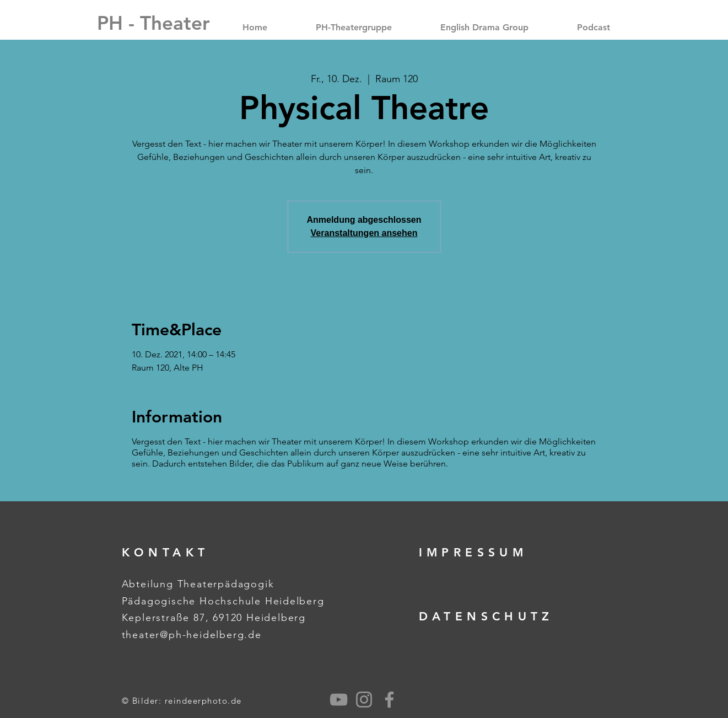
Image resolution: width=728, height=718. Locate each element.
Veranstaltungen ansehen (364, 233)
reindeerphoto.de (203, 701)
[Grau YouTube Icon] (339, 700)
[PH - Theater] (153, 23)
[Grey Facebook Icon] (389, 700)
